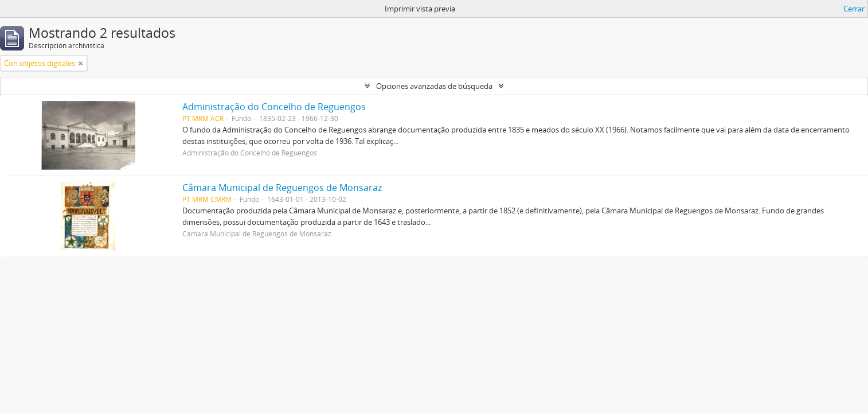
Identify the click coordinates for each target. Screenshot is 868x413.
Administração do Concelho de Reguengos (274, 107)
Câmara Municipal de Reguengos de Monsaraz (282, 188)
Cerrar (854, 9)
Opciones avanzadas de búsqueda (434, 86)
